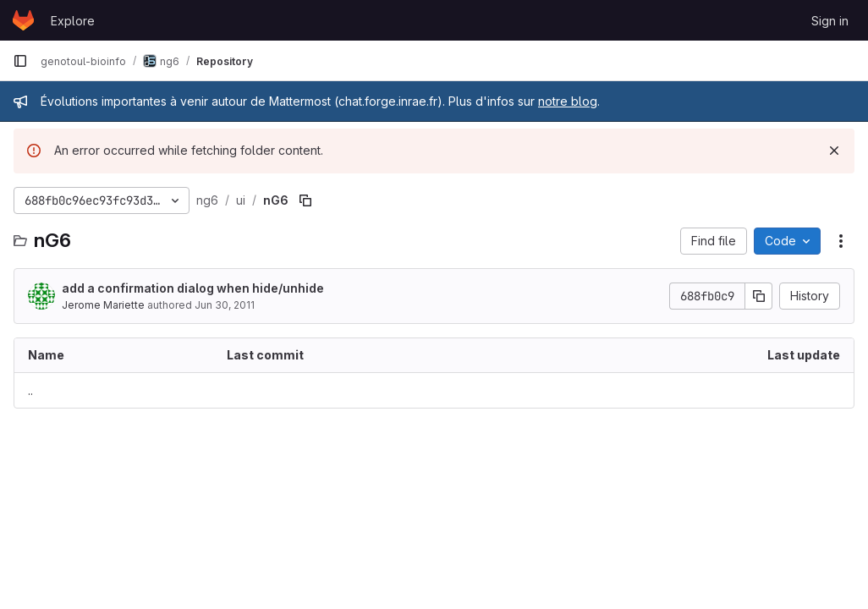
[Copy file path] (305, 200)
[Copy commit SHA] (759, 296)
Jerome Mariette (103, 305)
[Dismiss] (834, 151)
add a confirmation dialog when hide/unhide (193, 288)
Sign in (830, 21)
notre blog (568, 101)
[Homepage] (23, 20)
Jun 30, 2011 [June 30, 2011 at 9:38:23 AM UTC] (225, 305)
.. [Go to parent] (30, 390)
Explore (73, 21)
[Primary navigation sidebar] (20, 61)
